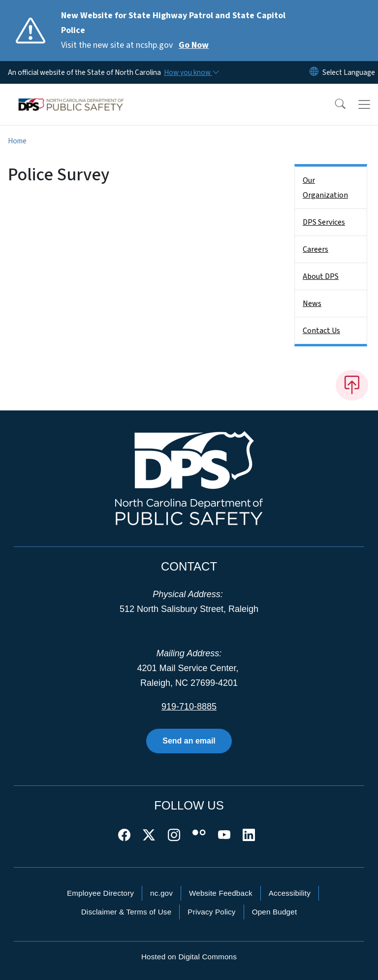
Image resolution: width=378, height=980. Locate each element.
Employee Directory (100, 893)
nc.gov (161, 893)
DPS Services (324, 222)
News (312, 304)
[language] (349, 72)
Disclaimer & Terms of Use (126, 912)
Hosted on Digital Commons (189, 957)
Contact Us (321, 331)
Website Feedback (221, 893)
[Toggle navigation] (364, 104)
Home (17, 141)
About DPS (321, 276)
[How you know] (191, 72)
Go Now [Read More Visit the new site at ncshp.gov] (194, 45)
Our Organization (325, 188)
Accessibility (290, 893)
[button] (334, 104)
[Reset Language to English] (314, 72)
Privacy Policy (211, 912)
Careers (315, 249)
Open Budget (275, 912)
